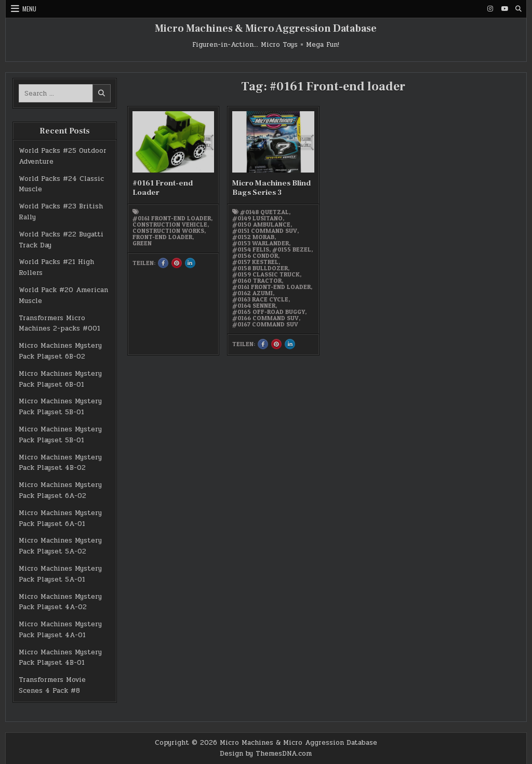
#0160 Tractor (257, 281)
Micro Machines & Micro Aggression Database (266, 29)
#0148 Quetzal (264, 212)
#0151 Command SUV (265, 231)
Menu (29, 9)
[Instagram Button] (490, 9)
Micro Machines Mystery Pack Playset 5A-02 (60, 546)
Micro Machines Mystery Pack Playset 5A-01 (60, 574)
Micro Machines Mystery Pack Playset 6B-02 (60, 351)
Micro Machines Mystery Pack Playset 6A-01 (60, 518)
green (142, 243)
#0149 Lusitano (257, 218)
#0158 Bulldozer (260, 268)
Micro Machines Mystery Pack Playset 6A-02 (60, 490)
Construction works (168, 231)
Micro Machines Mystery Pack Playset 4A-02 (60, 602)
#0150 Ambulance (261, 225)
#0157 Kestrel (255, 262)
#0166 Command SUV (265, 318)
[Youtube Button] (504, 9)
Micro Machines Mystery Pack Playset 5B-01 (60, 407)
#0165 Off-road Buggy (269, 312)
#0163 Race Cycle (260, 299)
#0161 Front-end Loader (163, 188)
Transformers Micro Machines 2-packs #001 (59, 324)
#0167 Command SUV (265, 324)
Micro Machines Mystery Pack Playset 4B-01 (60, 658)
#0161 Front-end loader (172, 218)
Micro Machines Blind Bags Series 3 (271, 188)
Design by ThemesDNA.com (266, 754)
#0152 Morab (253, 237)
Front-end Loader (162, 237)
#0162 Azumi (252, 293)
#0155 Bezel (292, 249)
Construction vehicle (170, 225)
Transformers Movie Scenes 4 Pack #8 (52, 685)
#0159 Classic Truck (266, 274)
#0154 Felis (251, 249)
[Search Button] (518, 9)
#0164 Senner (254, 306)
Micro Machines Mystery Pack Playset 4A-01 (60, 630)
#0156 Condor (255, 256)
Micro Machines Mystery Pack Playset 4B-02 (60, 463)
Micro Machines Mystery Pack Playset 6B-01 (60, 379)
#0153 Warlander (261, 243)
